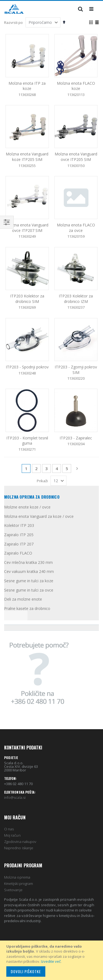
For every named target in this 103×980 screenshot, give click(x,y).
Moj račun (12, 835)
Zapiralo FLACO (18, 553)
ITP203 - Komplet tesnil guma (27, 441)
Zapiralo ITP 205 (19, 535)
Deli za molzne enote (23, 599)
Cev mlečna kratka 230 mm (28, 562)
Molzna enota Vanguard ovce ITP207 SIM (27, 228)
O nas (9, 829)
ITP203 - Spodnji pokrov (27, 367)
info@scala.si (15, 797)
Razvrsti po (13, 22)
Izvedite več (51, 961)
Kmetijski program (19, 884)
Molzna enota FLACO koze (76, 86)
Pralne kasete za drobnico (27, 608)
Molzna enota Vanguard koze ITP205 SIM (27, 157)
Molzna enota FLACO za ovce (76, 228)
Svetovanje (13, 890)
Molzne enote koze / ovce (27, 507)
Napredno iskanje (19, 848)
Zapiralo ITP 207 (19, 544)
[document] (52, 960)
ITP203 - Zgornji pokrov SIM (76, 370)
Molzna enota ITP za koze (27, 86)
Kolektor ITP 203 (19, 525)
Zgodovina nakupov (20, 842)
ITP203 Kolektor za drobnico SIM (27, 299)
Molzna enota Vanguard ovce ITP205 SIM (76, 157)
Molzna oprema (17, 877)
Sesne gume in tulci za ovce (29, 590)
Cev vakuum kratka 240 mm (29, 571)
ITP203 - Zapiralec (76, 438)
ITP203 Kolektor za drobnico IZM (76, 299)
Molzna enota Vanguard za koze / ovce (39, 516)
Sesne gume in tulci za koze (29, 581)
